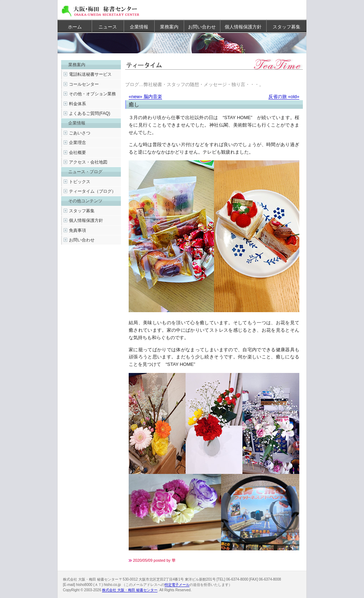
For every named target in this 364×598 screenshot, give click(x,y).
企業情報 (139, 27)
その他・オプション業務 (92, 94)
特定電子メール (177, 585)
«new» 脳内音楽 (145, 97)
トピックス (80, 182)
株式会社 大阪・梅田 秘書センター (130, 590)
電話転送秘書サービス (90, 74)
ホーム (75, 27)
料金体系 (77, 104)
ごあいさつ (80, 133)
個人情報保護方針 (243, 27)
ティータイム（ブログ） (92, 191)
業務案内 (169, 27)
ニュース (108, 27)
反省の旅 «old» (284, 97)
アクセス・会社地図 (88, 162)
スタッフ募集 (287, 27)
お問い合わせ (202, 27)
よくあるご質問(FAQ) (90, 113)
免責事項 (77, 230)
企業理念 (77, 143)
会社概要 (77, 153)
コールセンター (84, 84)
